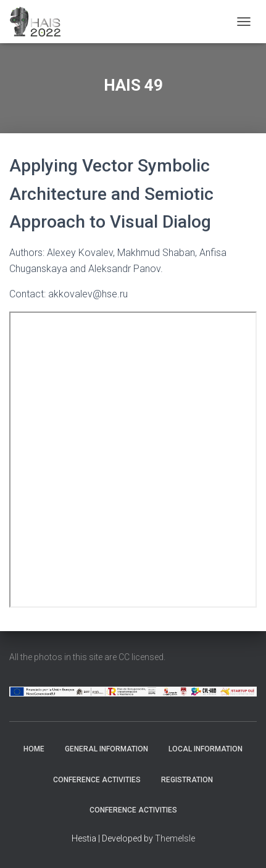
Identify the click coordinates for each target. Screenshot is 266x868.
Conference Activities (97, 780)
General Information (106, 749)
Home (34, 749)
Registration (187, 780)
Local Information (206, 749)
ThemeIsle (175, 838)
